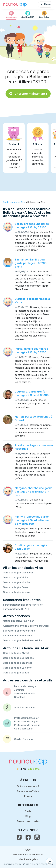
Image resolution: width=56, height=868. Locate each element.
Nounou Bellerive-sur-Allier (18, 621)
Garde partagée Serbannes (18, 658)
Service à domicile (25, 693)
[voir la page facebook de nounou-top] (28, 837)
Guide (28, 811)
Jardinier (19, 690)
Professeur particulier (26, 718)
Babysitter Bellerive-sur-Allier (20, 631)
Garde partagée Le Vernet (18, 668)
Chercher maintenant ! (28, 94)
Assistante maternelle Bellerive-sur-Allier (26, 626)
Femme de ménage (25, 686)
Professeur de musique (27, 725)
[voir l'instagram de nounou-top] (37, 837)
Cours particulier (24, 729)
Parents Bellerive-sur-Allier (18, 636)
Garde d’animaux (24, 739)
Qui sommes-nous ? (28, 786)
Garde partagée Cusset (16, 587)
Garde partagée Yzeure (16, 592)
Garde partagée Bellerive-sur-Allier (23, 640)
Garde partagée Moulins (17, 582)
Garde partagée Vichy (15, 577)
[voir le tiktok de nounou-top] (19, 837)
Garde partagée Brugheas (18, 663)
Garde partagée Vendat (16, 673)
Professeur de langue (26, 721)
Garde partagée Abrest (16, 653)
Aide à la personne (25, 708)
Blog (28, 816)
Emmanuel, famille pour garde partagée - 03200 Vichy (31, 263)
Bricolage (20, 697)
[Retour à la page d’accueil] (15, 5)
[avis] (28, 769)
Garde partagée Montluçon (18, 573)
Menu (45, 4)
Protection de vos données (28, 855)
